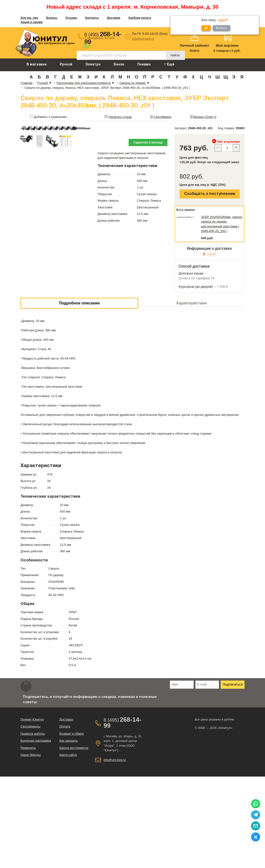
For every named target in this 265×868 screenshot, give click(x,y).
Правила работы (33, 734)
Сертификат (163, 117)
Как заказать (68, 741)
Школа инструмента (74, 748)
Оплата (65, 726)
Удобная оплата (140, 18)
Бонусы (52, 18)
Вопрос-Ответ (205, 117)
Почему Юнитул (32, 719)
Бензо (119, 65)
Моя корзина (227, 45)
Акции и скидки (32, 22)
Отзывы (71, 18)
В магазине (37, 65)
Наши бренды (31, 755)
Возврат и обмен (71, 734)
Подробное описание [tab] (79, 303)
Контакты (92, 18)
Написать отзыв (120, 117)
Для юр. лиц (29, 18)
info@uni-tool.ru (143, 39)
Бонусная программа (36, 741)
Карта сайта (68, 755)
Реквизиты (28, 748)
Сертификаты (30, 726)
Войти (195, 51)
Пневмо (144, 65)
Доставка (114, 18)
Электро (93, 65)
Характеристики (191, 303)
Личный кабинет (195, 45)
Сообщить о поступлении (210, 194)
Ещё (169, 64)
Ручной (66, 65)
